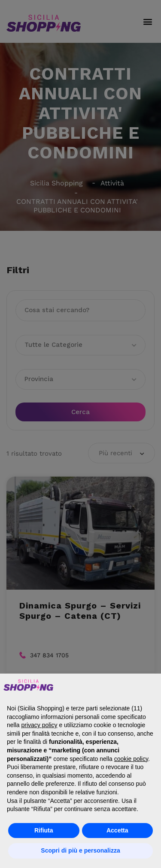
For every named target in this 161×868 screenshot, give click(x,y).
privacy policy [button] (39, 725)
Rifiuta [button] (44, 830)
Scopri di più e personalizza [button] (80, 850)
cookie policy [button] (131, 759)
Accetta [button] (117, 830)
